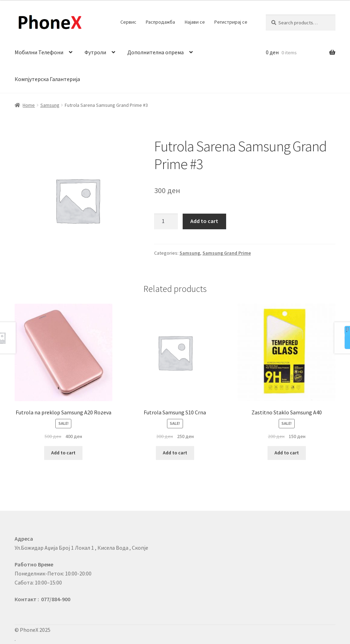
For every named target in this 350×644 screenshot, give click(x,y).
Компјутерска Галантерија (47, 79)
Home (29, 105)
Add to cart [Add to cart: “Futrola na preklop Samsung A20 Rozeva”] (63, 453)
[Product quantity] (166, 222)
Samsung (50, 105)
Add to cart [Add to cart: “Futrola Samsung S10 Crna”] (175, 453)
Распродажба (160, 22)
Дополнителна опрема (156, 52)
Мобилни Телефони (39, 52)
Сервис (128, 22)
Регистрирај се (231, 22)
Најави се (195, 22)
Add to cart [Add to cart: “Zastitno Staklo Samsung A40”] (287, 453)
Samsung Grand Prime (227, 253)
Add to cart (204, 221)
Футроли (95, 52)
